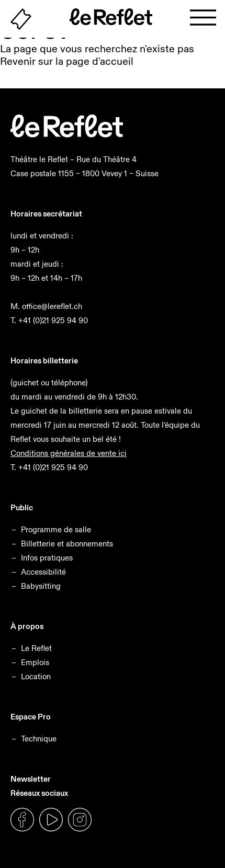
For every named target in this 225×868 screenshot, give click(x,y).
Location (36, 676)
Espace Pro (31, 717)
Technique (39, 739)
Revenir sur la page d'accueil (67, 61)
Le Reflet (36, 648)
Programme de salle (56, 529)
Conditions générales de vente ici (69, 453)
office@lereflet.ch (52, 306)
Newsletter (31, 779)
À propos (27, 626)
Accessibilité (43, 572)
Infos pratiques (47, 558)
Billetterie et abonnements (67, 544)
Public (22, 507)
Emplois (35, 662)
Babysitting (41, 586)
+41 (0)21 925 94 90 (53, 320)
